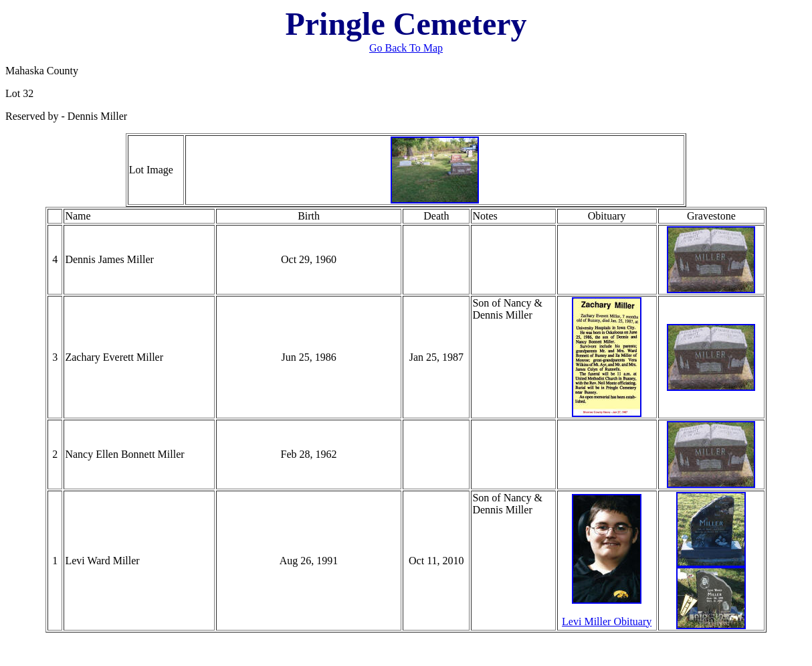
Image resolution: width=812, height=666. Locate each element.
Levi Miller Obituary (607, 621)
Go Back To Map (406, 48)
